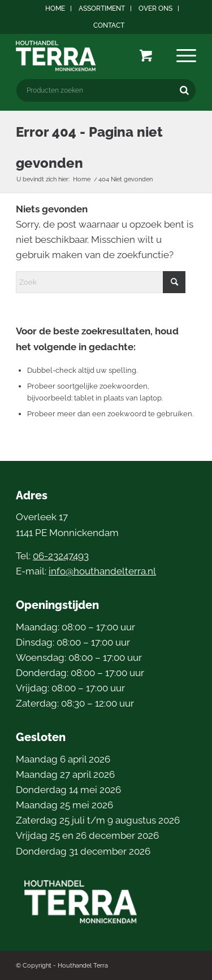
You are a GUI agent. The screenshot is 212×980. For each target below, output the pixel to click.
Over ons (155, 8)
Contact (109, 25)
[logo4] (88, 56)
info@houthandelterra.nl (102, 571)
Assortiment (102, 8)
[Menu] (186, 56)
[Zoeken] (184, 90)
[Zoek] (101, 282)
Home (55, 8)
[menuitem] (55, 8)
